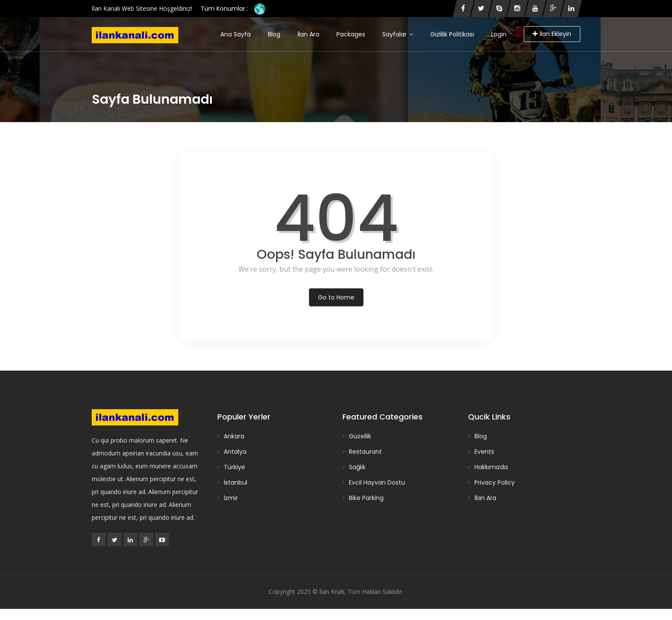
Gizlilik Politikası (452, 34)
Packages (351, 34)
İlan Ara (308, 34)
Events (484, 452)
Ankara (234, 436)
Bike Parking (366, 498)
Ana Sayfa (235, 34)
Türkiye (234, 467)
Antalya (235, 452)
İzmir (231, 498)
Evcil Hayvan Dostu (377, 482)
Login (499, 34)
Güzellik (360, 436)
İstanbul (235, 482)
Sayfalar (398, 34)
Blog (274, 34)
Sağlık (357, 467)
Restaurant (365, 452)
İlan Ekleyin (552, 34)
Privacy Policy (495, 482)
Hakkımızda (491, 467)
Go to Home (336, 297)
